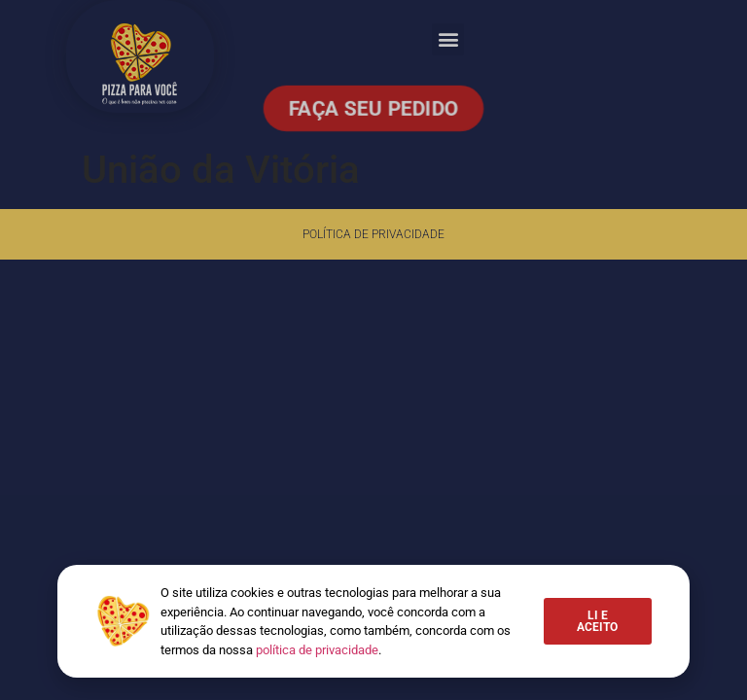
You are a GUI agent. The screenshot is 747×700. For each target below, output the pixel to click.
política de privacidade (317, 650)
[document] (373, 350)
